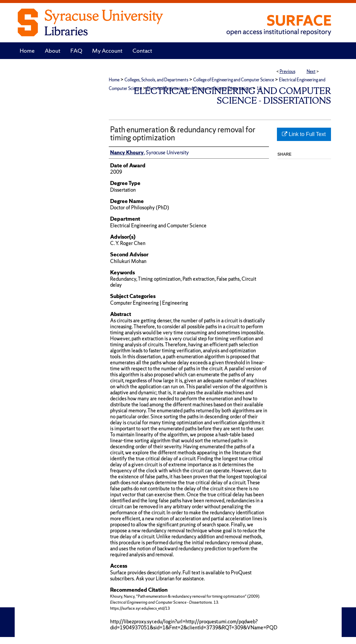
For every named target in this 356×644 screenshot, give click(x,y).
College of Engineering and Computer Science (234, 80)
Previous (287, 71)
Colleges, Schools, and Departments (156, 80)
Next (311, 71)
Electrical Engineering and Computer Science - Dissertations (232, 96)
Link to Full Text (304, 134)
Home (114, 80)
